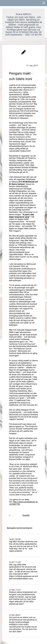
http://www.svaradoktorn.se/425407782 (23, 503)
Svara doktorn (24, 14)
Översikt (26, 515)
